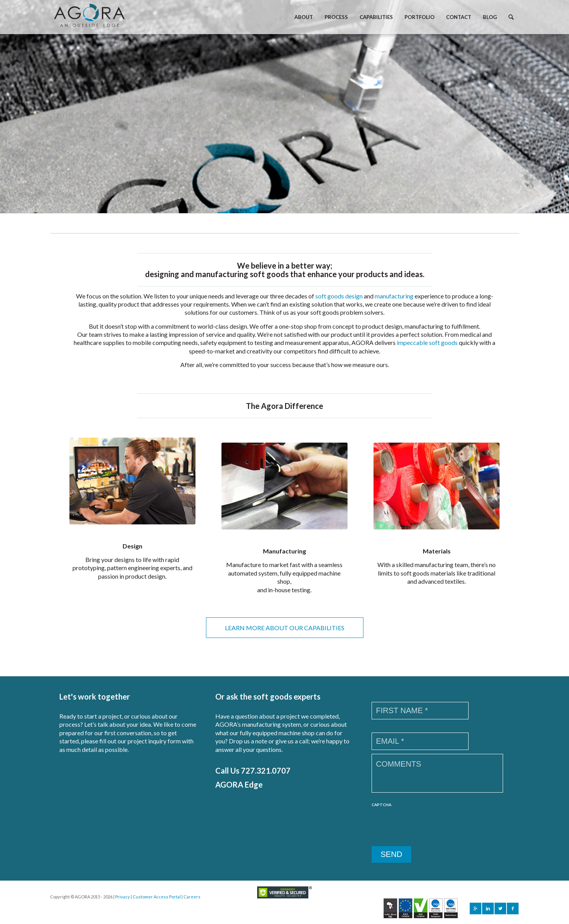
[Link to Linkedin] (488, 908)
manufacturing (394, 296)
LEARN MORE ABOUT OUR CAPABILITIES (285, 628)
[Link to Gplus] (476, 908)
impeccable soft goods (427, 342)
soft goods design (339, 296)
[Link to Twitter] (500, 908)
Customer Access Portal (157, 897)
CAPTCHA (381, 805)
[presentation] (431, 827)
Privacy (123, 897)
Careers (192, 897)
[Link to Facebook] (513, 908)
